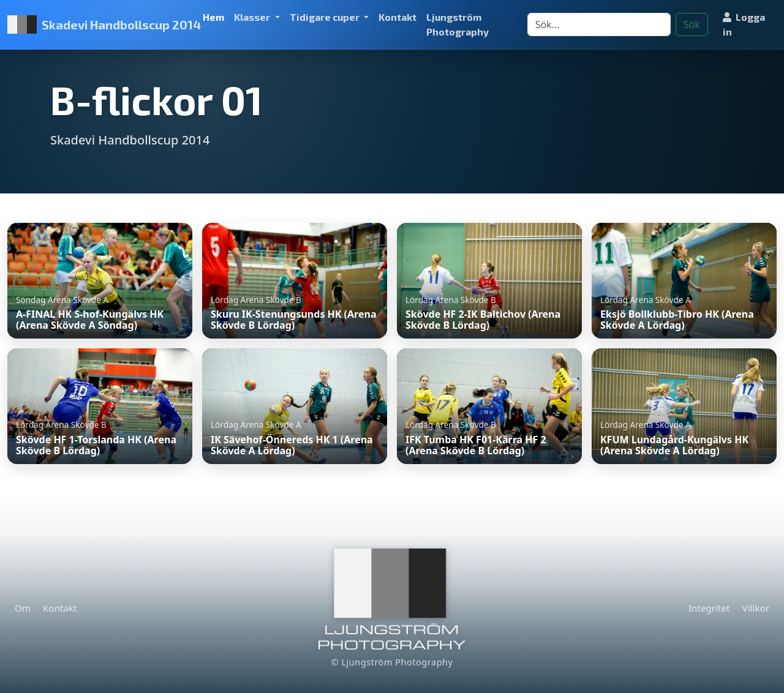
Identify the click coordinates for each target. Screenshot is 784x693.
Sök (692, 24)
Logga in (744, 24)
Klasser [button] (253, 17)
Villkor (756, 608)
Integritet (709, 608)
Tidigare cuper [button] (326, 17)
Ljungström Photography (458, 24)
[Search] (599, 24)
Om (23, 608)
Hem (213, 17)
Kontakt (398, 17)
